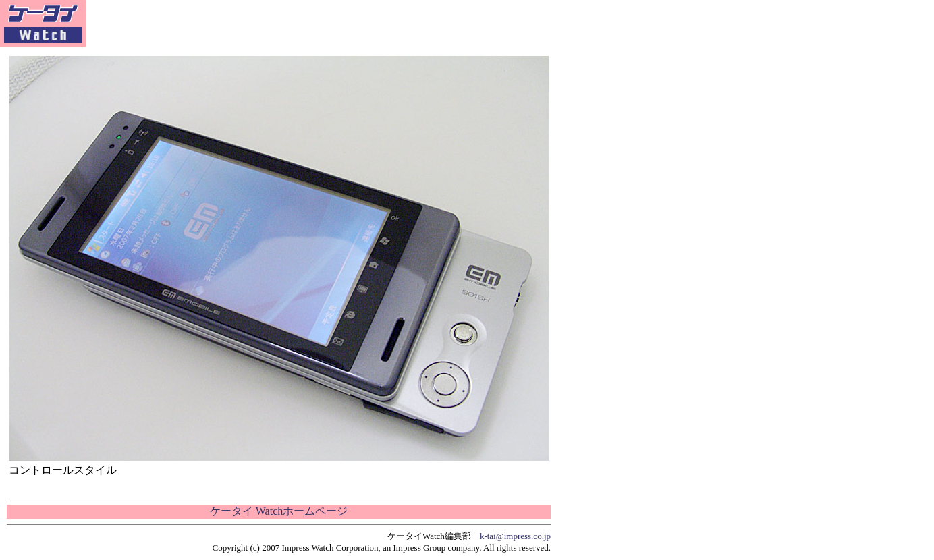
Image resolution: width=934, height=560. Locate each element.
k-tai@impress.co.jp (515, 536)
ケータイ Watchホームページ (279, 511)
